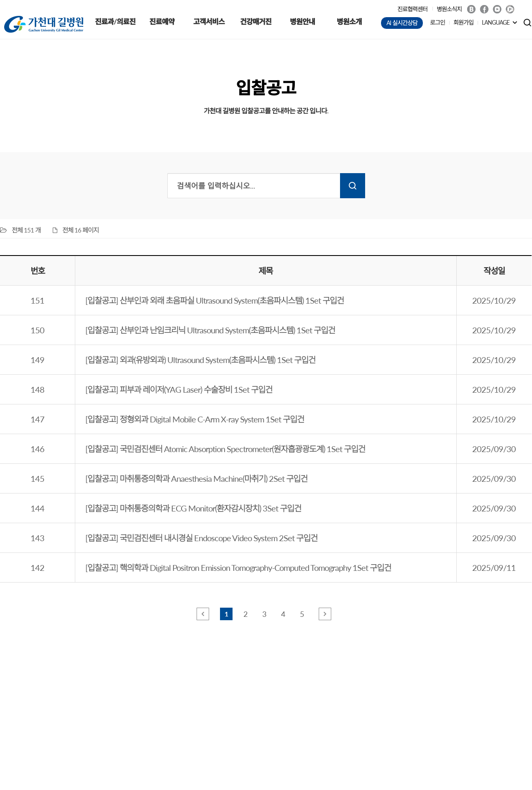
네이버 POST (510, 9)
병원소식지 (449, 9)
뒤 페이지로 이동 (325, 614)
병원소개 (349, 22)
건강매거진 (256, 22)
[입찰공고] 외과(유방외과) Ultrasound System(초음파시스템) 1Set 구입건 (200, 360)
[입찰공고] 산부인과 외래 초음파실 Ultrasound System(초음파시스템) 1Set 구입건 (215, 300)
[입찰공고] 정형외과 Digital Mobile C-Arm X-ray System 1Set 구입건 (195, 419)
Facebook (484, 9)
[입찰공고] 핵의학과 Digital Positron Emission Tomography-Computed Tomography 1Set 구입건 (238, 568)
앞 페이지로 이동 (203, 614)
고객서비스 (209, 22)
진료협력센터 (412, 9)
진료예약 (162, 22)
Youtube (497, 9)
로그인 (437, 22)
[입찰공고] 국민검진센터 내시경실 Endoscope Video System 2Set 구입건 (201, 538)
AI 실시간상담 (402, 23)
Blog (471, 9)
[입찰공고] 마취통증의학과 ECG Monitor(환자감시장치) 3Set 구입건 (193, 508)
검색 (353, 186)
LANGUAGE (496, 22)
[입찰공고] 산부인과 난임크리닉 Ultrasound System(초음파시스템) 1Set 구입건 (210, 330)
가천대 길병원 (44, 24)
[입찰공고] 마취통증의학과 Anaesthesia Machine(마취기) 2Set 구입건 (196, 478)
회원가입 (463, 22)
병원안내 (302, 22)
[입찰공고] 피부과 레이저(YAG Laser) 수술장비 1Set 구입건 (179, 389)
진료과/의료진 (115, 22)
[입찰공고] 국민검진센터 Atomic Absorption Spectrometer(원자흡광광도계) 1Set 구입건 (225, 449)
